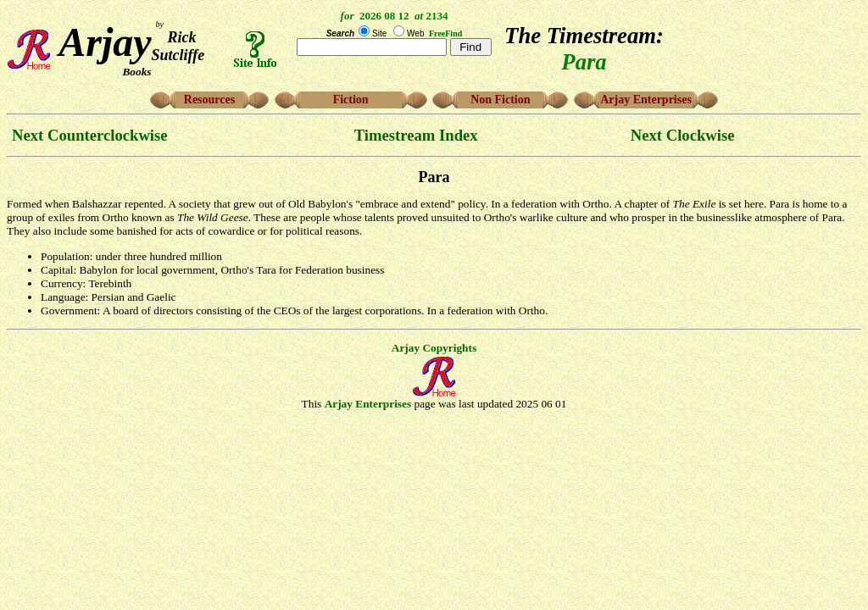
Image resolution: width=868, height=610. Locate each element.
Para (434, 177)
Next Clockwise (683, 135)
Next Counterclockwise (90, 135)
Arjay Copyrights (434, 348)
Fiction (351, 100)
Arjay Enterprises (646, 100)
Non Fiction (500, 100)
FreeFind (445, 33)
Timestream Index (416, 135)
